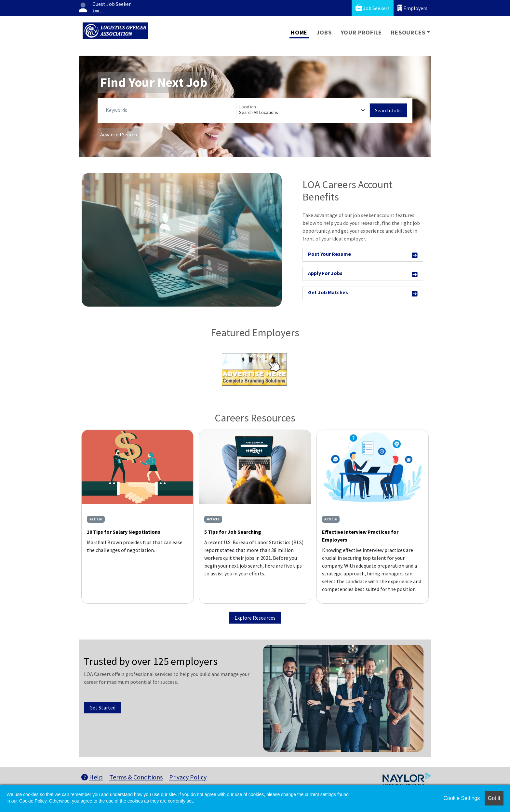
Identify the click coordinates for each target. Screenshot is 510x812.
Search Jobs (388, 110)
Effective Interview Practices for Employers (360, 536)
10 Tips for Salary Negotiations (124, 532)
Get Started (102, 708)
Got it (494, 798)
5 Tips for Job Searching (233, 532)
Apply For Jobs (363, 274)
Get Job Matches (363, 293)
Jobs (324, 32)
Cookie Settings (462, 798)
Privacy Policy (188, 777)
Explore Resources (255, 618)
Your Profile (362, 32)
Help (92, 777)
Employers (412, 8)
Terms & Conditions (136, 777)
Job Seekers (373, 8)
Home (299, 32)
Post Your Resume (363, 255)
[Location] (303, 110)
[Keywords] (170, 110)
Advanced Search (119, 134)
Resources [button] (408, 32)
